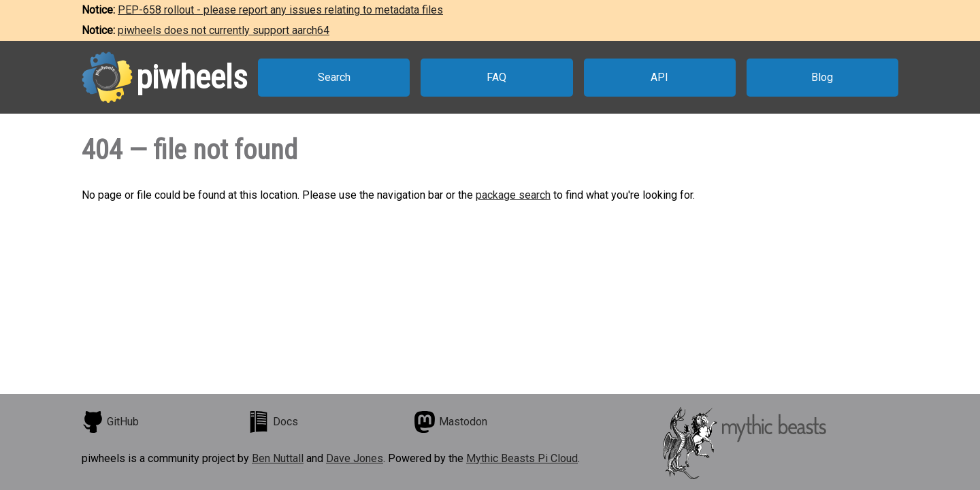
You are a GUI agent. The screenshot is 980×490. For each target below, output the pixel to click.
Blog (822, 77)
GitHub (110, 422)
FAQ (496, 77)
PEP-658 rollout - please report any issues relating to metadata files (280, 10)
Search (334, 77)
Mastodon (451, 422)
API (659, 77)
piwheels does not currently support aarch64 (224, 30)
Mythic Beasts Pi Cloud (522, 458)
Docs (273, 422)
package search (513, 195)
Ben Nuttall (278, 458)
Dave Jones (355, 458)
